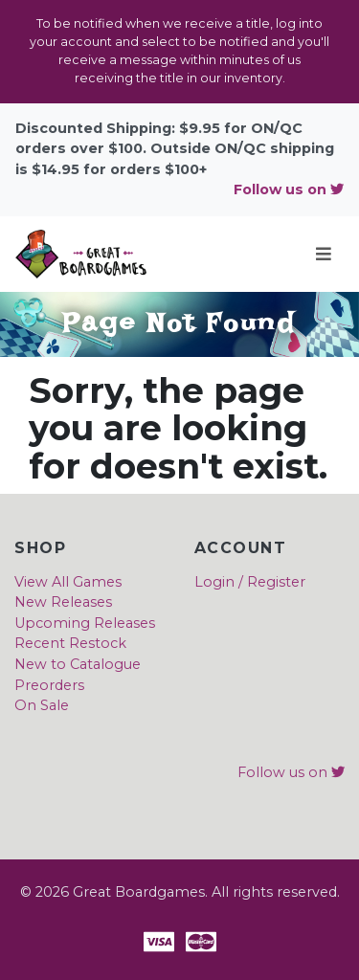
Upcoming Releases (85, 623)
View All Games (68, 582)
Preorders (49, 685)
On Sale (42, 705)
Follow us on (289, 189)
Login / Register (250, 582)
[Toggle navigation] (324, 254)
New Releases (63, 602)
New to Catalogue (78, 664)
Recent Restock (70, 643)
